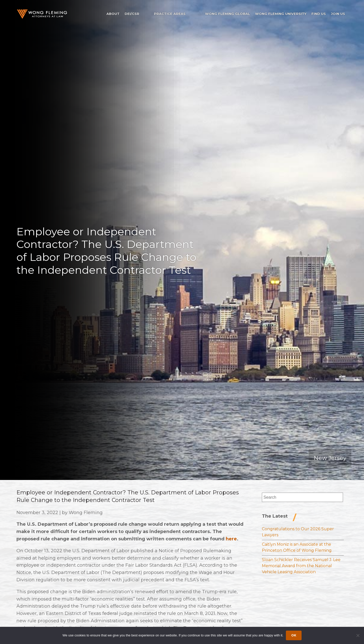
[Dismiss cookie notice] (358, 635)
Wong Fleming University (281, 14)
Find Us (319, 14)
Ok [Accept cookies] (294, 635)
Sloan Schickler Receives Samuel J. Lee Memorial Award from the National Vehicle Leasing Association (301, 566)
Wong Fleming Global (227, 14)
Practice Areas (170, 14)
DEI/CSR (132, 14)
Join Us (338, 14)
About (113, 14)
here (231, 539)
